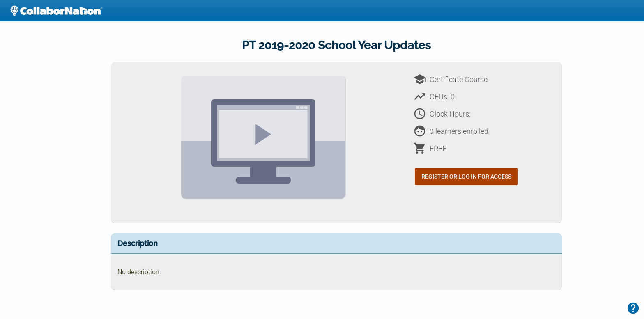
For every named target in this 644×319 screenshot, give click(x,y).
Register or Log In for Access (466, 177)
